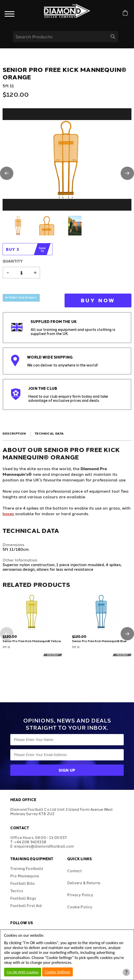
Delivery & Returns (84, 883)
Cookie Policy (80, 907)
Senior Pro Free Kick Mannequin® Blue (99, 641)
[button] (7, 173)
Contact (75, 871)
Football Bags (23, 898)
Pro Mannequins (25, 876)
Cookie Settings (57, 972)
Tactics (17, 891)
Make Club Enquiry (21, 297)
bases (8, 514)
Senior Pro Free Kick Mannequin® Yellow (32, 641)
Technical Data (49, 433)
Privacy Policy (80, 895)
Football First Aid (26, 906)
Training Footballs (27, 869)
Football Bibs (23, 883)
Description (14, 433)
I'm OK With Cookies (23, 972)
